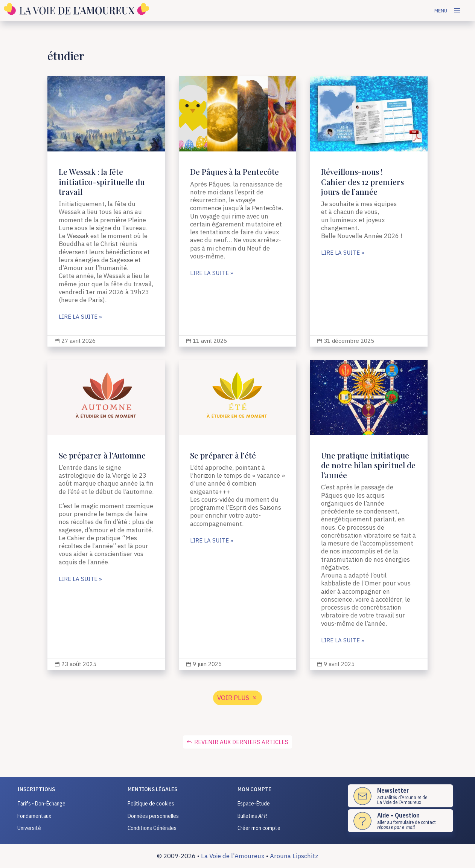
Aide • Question (398, 815)
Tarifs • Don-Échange (41, 803)
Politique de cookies (151, 803)
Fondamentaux (34, 816)
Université (29, 828)
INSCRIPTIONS (36, 789)
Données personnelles (153, 816)
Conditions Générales (152, 828)
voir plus (233, 698)
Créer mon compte (259, 828)
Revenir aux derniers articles (241, 742)
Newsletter (393, 790)
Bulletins (252, 816)
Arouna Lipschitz (294, 856)
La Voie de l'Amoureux (233, 856)
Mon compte (254, 789)
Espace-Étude (254, 803)
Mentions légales (152, 789)
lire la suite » (80, 317)
